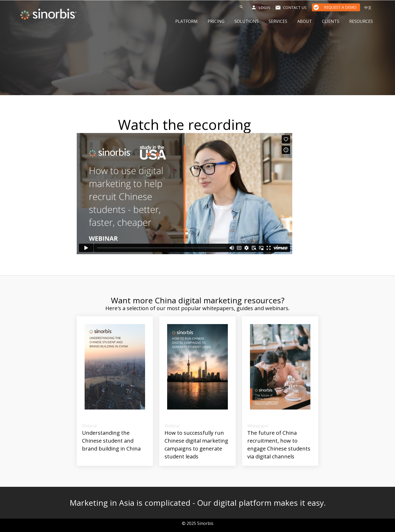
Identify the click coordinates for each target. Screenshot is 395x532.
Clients (331, 21)
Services (278, 21)
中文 (368, 7)
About (305, 21)
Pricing (216, 21)
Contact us (295, 7)
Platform (186, 21)
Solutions (247, 21)
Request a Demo (340, 7)
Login (264, 7)
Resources (361, 21)
